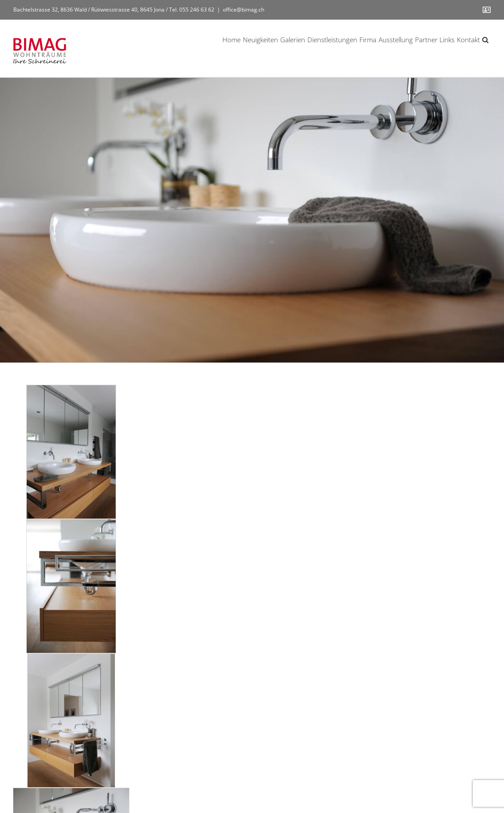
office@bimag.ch (244, 10)
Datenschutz (327, 785)
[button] (485, 39)
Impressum (290, 785)
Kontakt (360, 785)
